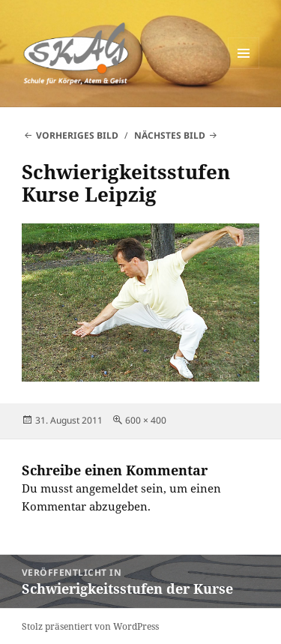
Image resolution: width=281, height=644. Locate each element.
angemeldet (107, 488)
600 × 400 (146, 420)
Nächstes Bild (170, 135)
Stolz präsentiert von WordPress (90, 626)
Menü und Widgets (244, 69)
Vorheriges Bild (77, 135)
